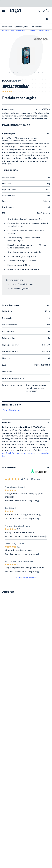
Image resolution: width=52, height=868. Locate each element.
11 (47, 73)
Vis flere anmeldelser (26, 578)
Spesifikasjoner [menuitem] (21, 27)
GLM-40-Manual (11, 410)
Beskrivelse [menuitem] (7, 27)
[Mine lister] (43, 11)
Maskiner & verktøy (10, 31)
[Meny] (5, 11)
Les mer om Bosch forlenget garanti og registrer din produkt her (26, 453)
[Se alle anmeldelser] (9, 92)
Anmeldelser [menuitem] (36, 27)
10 (43, 73)
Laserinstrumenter (25, 31)
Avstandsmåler (35, 31)
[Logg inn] (39, 11)
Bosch (7, 81)
